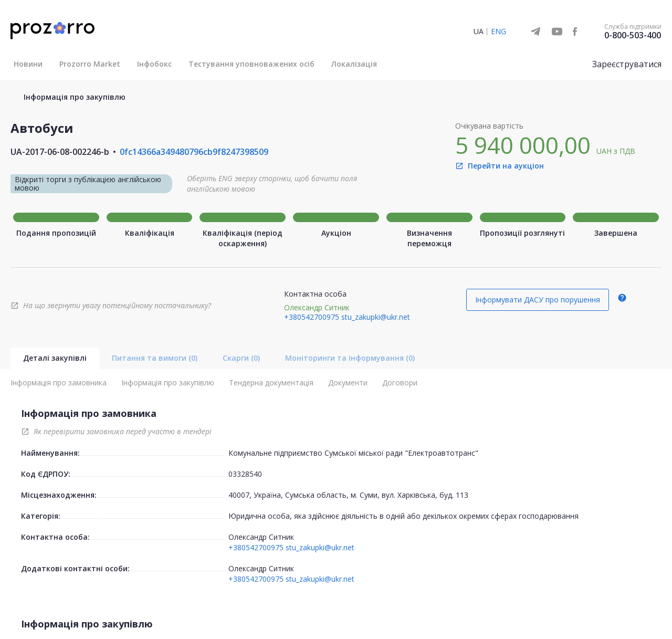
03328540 (245, 474)
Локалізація (354, 64)
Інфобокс (154, 64)
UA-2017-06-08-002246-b (60, 152)
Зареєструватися (627, 64)
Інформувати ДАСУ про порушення (538, 300)
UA (479, 31)
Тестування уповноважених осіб (251, 64)
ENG (498, 31)
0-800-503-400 (633, 35)
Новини (28, 64)
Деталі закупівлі (55, 358)
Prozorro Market (90, 64)
